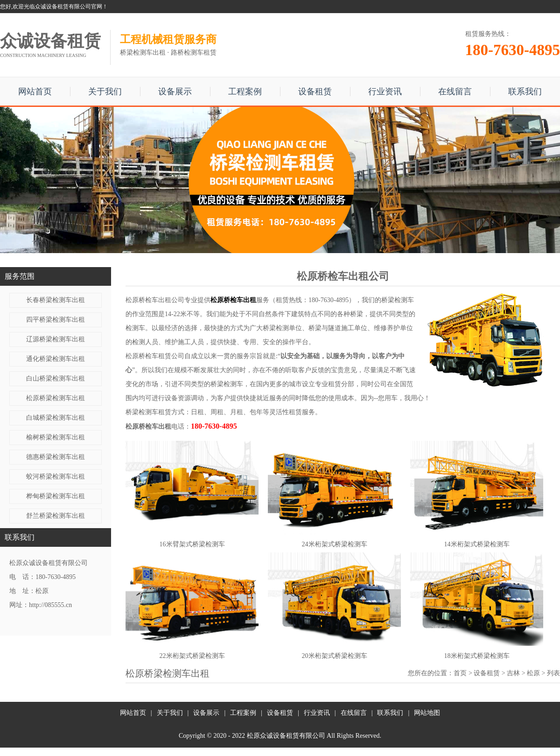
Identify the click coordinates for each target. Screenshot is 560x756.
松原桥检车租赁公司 (155, 356)
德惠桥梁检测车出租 (56, 457)
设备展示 (175, 92)
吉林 (513, 673)
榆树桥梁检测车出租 (56, 437)
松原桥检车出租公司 (155, 300)
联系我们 (525, 92)
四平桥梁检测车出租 (56, 320)
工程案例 (245, 92)
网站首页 (35, 92)
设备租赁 (315, 92)
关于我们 (105, 92)
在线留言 (455, 92)
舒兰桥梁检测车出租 (56, 516)
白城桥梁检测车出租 (56, 418)
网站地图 (427, 713)
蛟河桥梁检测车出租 (56, 477)
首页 (460, 673)
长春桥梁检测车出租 (56, 300)
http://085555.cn (50, 605)
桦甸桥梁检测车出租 (56, 496)
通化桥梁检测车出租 (56, 359)
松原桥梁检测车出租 (56, 398)
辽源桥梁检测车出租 (56, 339)
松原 (533, 673)
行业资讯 (385, 92)
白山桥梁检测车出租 (56, 378)
